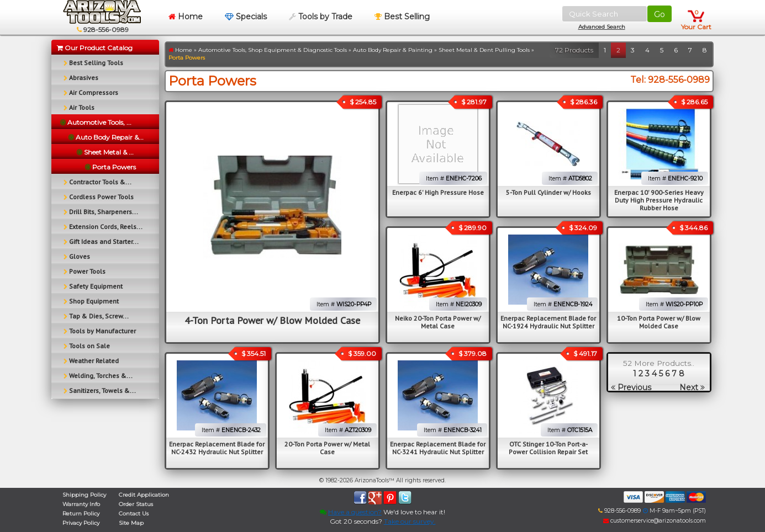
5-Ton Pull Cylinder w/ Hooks (548, 192)
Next (692, 387)
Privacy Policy (81, 523)
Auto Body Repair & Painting (393, 50)
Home (186, 17)
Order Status (136, 504)
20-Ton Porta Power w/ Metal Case (327, 448)
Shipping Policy (84, 495)
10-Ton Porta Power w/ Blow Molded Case (659, 322)
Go (660, 14)
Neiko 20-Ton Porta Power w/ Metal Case (438, 322)
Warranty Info (81, 504)
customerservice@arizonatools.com (655, 521)
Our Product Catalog (95, 48)
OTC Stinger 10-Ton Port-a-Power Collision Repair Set (548, 448)
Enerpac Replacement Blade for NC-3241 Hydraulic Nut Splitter (438, 448)
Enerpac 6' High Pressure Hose (438, 192)
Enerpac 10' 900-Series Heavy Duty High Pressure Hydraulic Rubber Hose (659, 200)
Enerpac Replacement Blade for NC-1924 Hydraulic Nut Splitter (548, 322)
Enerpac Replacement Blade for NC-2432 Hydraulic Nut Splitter (217, 448)
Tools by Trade (321, 17)
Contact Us (134, 514)
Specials (246, 17)
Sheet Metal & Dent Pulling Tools (484, 50)
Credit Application (144, 495)
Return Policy (81, 514)
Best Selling (402, 17)
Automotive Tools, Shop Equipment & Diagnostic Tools (273, 50)
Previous (631, 387)
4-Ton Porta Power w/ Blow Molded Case (272, 320)
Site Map (131, 523)
